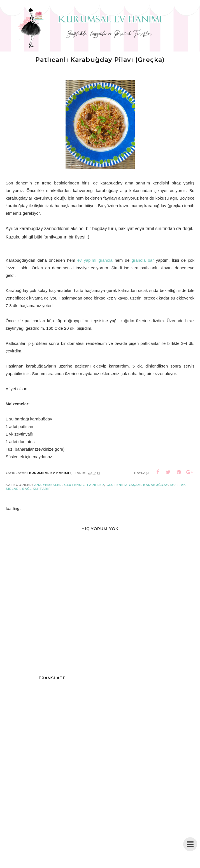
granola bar (143, 260)
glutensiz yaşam (124, 485)
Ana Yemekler (48, 485)
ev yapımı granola (95, 260)
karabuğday (156, 485)
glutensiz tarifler (84, 485)
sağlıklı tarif (36, 489)
